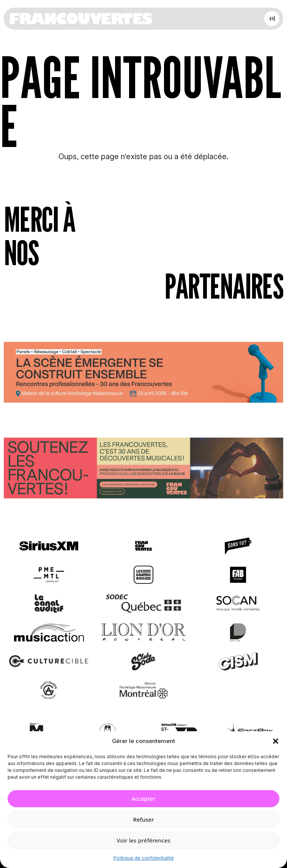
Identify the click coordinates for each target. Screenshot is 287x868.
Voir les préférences (143, 840)
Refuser (143, 819)
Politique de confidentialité (144, 858)
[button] (276, 741)
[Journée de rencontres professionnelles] (143, 374)
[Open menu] (272, 19)
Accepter (143, 798)
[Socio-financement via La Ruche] (143, 470)
